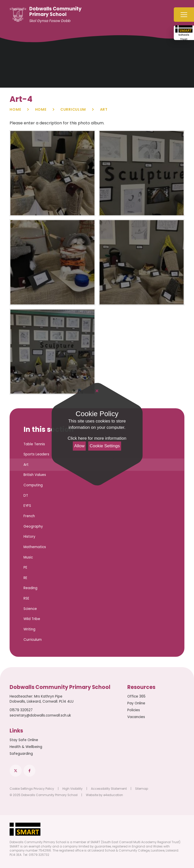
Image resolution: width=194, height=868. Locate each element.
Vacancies (136, 717)
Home (15, 109)
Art (104, 109)
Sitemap (142, 789)
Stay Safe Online (24, 740)
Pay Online (136, 703)
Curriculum (73, 109)
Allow (79, 446)
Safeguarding (21, 754)
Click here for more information (97, 438)
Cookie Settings (105, 446)
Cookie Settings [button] (21, 789)
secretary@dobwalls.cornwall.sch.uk (40, 715)
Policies (134, 710)
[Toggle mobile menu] (184, 15)
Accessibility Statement (109, 789)
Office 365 (136, 696)
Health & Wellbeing (26, 747)
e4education (113, 795)
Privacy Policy (44, 789)
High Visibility (72, 789)
